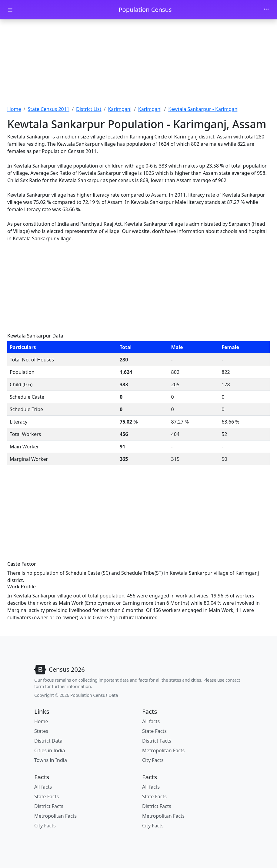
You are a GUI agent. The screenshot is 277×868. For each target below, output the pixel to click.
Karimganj (120, 109)
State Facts (154, 731)
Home (14, 109)
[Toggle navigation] (266, 10)
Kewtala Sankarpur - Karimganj (203, 109)
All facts (151, 721)
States (41, 731)
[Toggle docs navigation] (10, 10)
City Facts (153, 760)
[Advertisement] (138, 65)
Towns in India (51, 760)
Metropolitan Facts (163, 750)
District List (89, 109)
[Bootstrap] (60, 670)
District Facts (157, 741)
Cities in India (50, 750)
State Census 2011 (48, 109)
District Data (48, 741)
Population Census (145, 10)
